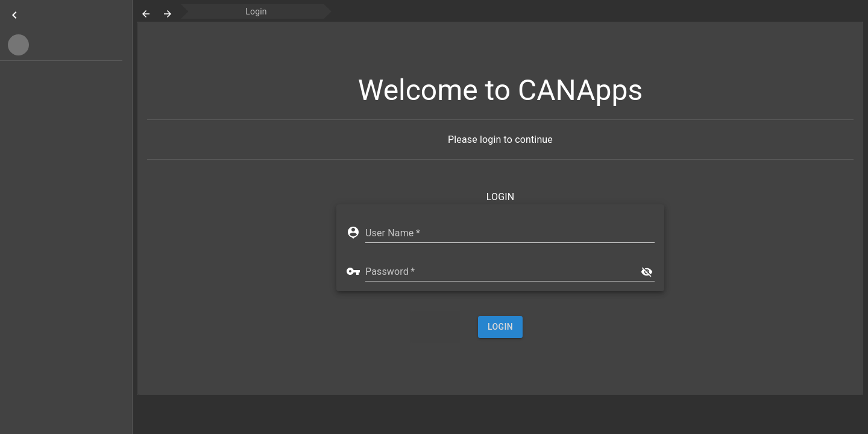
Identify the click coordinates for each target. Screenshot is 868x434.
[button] (61, 45)
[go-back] (146, 14)
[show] (647, 272)
